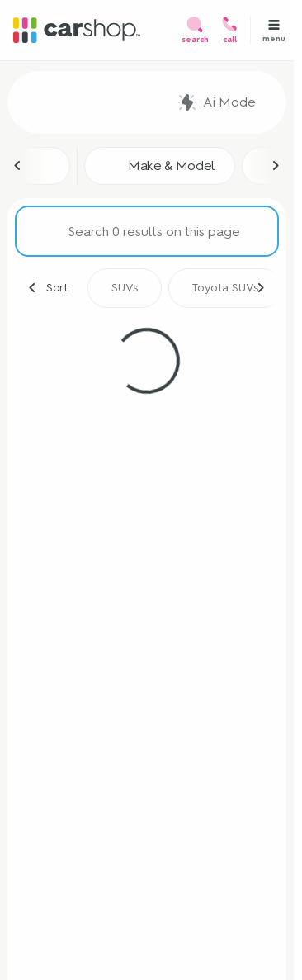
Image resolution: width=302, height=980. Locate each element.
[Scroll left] (18, 166)
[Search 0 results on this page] (147, 231)
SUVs (125, 288)
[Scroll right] (276, 166)
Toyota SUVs (225, 288)
